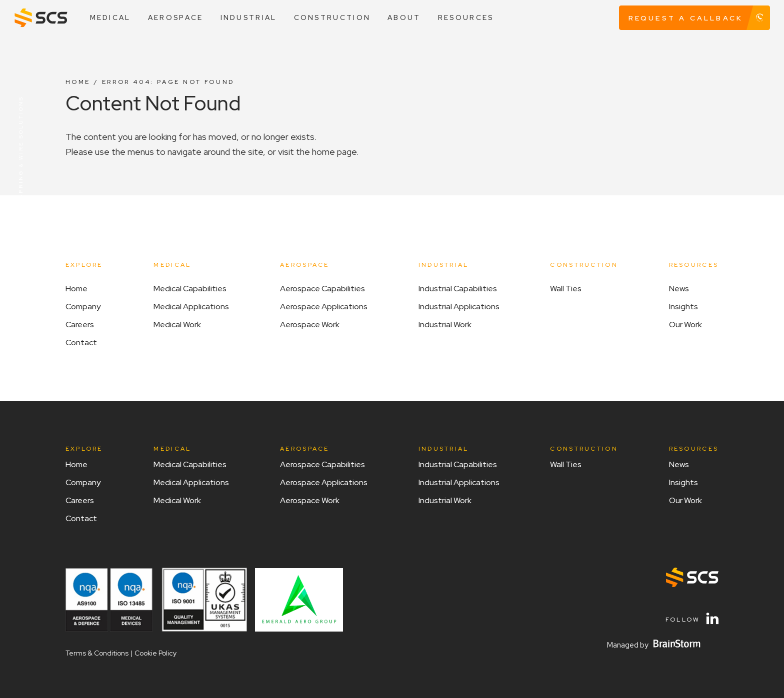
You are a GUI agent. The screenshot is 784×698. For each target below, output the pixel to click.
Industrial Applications (459, 307)
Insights (683, 307)
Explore (84, 265)
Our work (685, 325)
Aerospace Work (310, 325)
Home (78, 82)
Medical (110, 17)
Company (83, 307)
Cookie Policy (155, 653)
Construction (332, 17)
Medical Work (177, 325)
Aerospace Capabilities (322, 289)
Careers (80, 325)
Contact (81, 343)
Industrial (249, 17)
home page (334, 152)
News (679, 289)
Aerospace (176, 17)
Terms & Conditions (97, 653)
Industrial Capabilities (458, 289)
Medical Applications (191, 307)
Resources (466, 17)
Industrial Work (445, 325)
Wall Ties (566, 289)
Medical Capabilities (190, 289)
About (404, 17)
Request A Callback (699, 18)
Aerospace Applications (324, 307)
